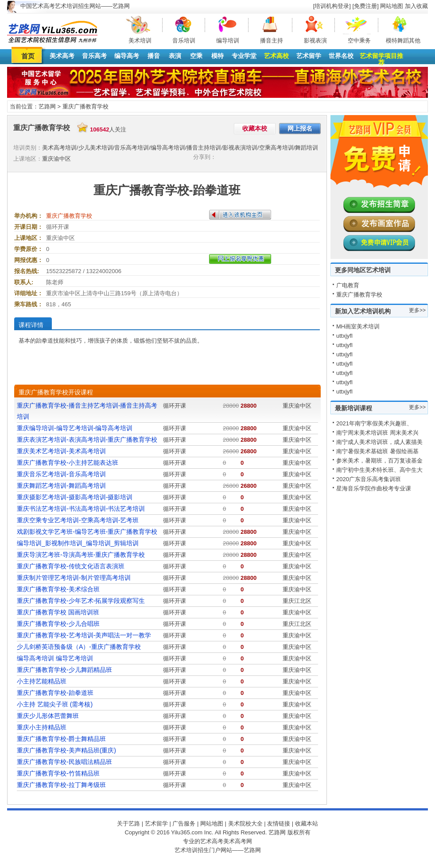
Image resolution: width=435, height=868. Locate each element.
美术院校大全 (245, 824)
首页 (28, 56)
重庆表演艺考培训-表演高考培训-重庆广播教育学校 (87, 440)
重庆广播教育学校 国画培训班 (58, 612)
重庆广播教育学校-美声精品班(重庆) (66, 750)
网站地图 (392, 6)
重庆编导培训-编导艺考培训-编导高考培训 (75, 428)
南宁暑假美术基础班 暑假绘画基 (377, 451)
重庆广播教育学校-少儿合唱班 (58, 624)
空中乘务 (359, 41)
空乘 (196, 56)
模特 (217, 56)
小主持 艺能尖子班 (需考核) (55, 704)
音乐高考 (94, 56)
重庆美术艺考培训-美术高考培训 (61, 451)
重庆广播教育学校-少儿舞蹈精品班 (64, 670)
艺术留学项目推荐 (381, 59)
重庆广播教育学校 (85, 106)
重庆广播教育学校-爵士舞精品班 (61, 739)
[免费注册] (366, 6)
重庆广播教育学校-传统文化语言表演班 (71, 566)
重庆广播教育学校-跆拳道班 (55, 693)
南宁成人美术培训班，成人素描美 (379, 442)
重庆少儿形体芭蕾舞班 (48, 716)
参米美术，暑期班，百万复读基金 (379, 461)
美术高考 (62, 56)
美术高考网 (238, 841)
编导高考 (127, 56)
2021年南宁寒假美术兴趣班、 (374, 423)
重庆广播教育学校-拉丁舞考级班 (61, 785)
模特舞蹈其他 (403, 41)
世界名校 (341, 56)
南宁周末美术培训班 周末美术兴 (377, 433)
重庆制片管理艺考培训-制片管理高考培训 (74, 578)
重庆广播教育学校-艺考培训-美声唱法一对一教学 (84, 635)
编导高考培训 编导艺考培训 (55, 658)
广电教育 (348, 285)
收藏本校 (255, 128)
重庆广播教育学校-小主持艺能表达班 (68, 463)
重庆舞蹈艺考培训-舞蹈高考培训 (61, 486)
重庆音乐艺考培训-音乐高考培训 (61, 474)
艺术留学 (309, 56)
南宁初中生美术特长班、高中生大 (379, 470)
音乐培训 (184, 41)
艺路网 (47, 106)
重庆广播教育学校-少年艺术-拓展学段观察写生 (81, 601)
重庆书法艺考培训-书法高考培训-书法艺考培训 (81, 509)
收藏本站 (307, 824)
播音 (154, 56)
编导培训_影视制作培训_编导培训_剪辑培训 (78, 543)
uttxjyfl (344, 336)
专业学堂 (244, 56)
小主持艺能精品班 (42, 681)
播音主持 (272, 41)
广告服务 (184, 824)
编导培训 (228, 41)
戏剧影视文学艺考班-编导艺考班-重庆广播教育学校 (87, 532)
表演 (175, 56)
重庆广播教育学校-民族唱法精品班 (64, 762)
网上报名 (300, 128)
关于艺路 (128, 824)
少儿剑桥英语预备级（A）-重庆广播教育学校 (79, 647)
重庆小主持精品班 (42, 727)
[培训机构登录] (332, 6)
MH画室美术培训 (358, 326)
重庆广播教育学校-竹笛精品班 (58, 773)
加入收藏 (416, 6)
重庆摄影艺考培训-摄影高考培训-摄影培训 (75, 497)
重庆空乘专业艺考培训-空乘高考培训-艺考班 (78, 520)
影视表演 (315, 41)
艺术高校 (276, 56)
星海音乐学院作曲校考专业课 (374, 488)
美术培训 (140, 41)
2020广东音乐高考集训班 (369, 479)
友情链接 (279, 824)
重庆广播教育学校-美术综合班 (58, 589)
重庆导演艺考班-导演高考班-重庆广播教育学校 (81, 555)
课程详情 (31, 325)
